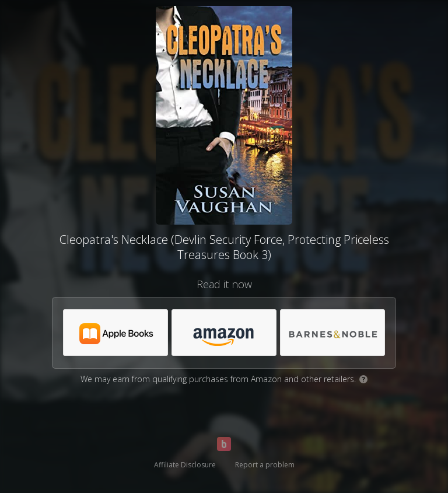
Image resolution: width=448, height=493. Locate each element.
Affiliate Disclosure (185, 465)
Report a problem (265, 465)
